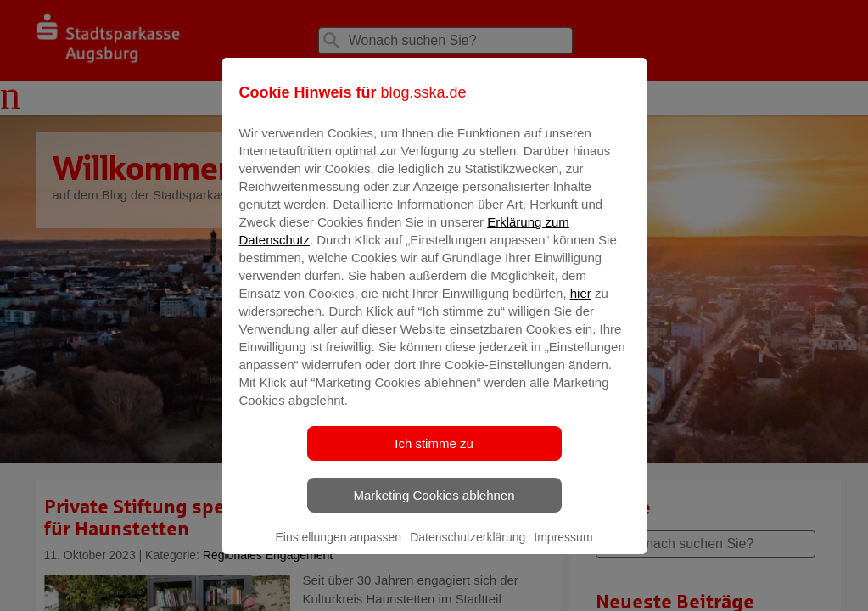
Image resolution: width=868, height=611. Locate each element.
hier (581, 305)
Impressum (563, 549)
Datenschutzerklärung (468, 549)
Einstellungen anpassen (338, 549)
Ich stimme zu (434, 455)
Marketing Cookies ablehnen (434, 507)
